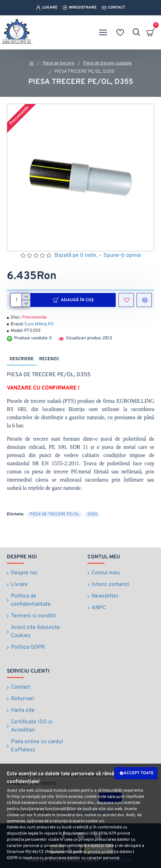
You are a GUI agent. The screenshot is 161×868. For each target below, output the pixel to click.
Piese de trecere (58, 63)
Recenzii (49, 359)
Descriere (22, 359)
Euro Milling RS (39, 324)
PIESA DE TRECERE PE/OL (54, 514)
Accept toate (139, 773)
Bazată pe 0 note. (76, 255)
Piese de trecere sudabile (107, 63)
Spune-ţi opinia (122, 255)
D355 (92, 514)
